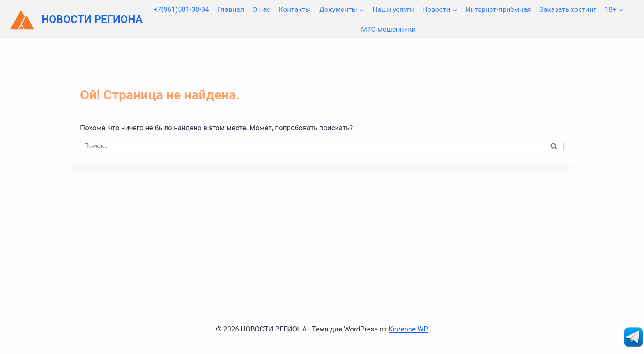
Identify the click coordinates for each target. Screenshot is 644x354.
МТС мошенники (388, 29)
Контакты (295, 9)
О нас (262, 9)
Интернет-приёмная (498, 9)
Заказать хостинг (568, 9)
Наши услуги (393, 9)
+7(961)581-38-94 (181, 9)
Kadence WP (408, 329)
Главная (231, 9)
